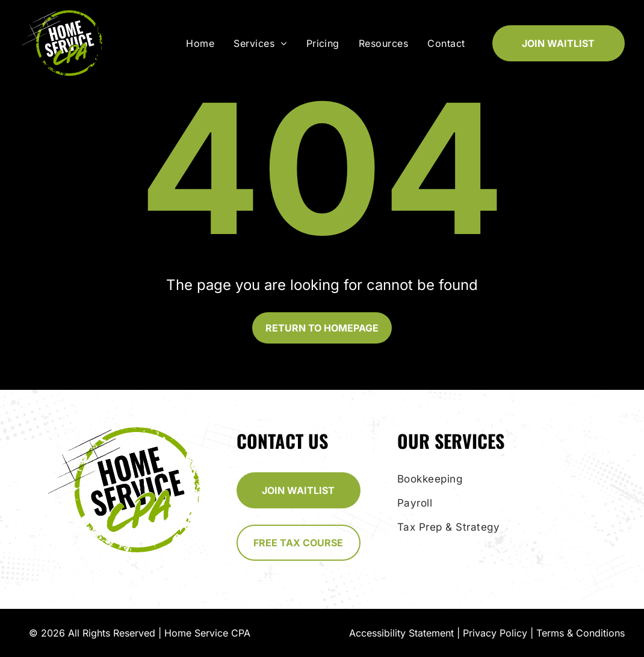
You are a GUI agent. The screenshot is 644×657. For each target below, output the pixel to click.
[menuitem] (203, 43)
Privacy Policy (495, 633)
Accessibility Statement (401, 633)
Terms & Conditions (581, 633)
